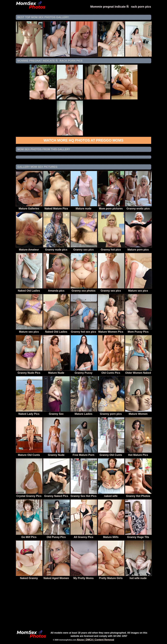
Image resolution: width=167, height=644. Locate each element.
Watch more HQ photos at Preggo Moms (83, 140)
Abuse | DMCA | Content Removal (95, 640)
